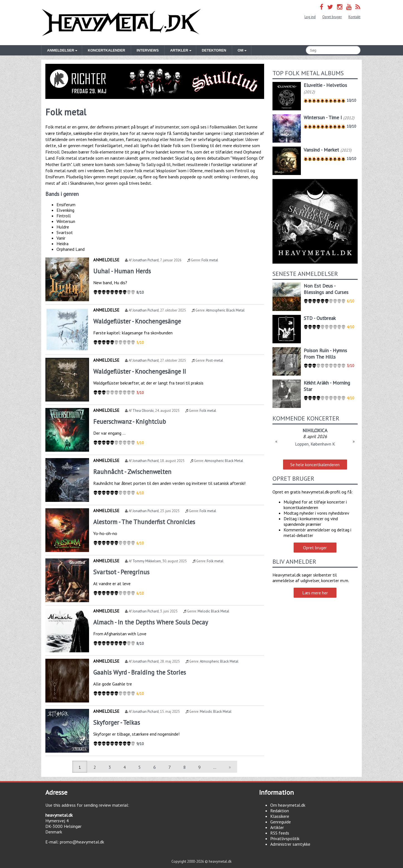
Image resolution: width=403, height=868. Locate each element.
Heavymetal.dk (121, 23)
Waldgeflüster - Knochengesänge (137, 321)
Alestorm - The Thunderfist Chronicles (144, 522)
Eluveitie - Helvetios (325, 85)
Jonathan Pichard (146, 260)
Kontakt (354, 17)
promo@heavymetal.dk (82, 842)
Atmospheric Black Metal (225, 310)
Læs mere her (315, 593)
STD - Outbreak (320, 318)
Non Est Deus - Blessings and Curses (326, 289)
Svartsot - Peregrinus (121, 572)
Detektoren (214, 50)
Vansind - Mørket (321, 150)
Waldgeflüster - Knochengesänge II (140, 371)
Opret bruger (332, 17)
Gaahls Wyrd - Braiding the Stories (140, 672)
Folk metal (210, 260)
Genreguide (281, 822)
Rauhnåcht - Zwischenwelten (132, 472)
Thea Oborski (143, 411)
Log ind (310, 17)
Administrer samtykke (290, 844)
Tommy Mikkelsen (147, 561)
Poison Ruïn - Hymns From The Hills (325, 354)
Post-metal (215, 360)
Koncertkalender (106, 50)
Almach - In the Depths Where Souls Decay (151, 622)
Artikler (277, 827)
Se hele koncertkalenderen (315, 465)
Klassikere (280, 816)
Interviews (148, 50)
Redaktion (280, 811)
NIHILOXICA (315, 430)
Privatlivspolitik (285, 838)
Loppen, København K (315, 444)
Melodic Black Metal (213, 611)
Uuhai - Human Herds (122, 271)
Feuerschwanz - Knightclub (130, 421)
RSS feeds (280, 833)
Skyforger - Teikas (117, 722)
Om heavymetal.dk (288, 805)
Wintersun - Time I (323, 117)
